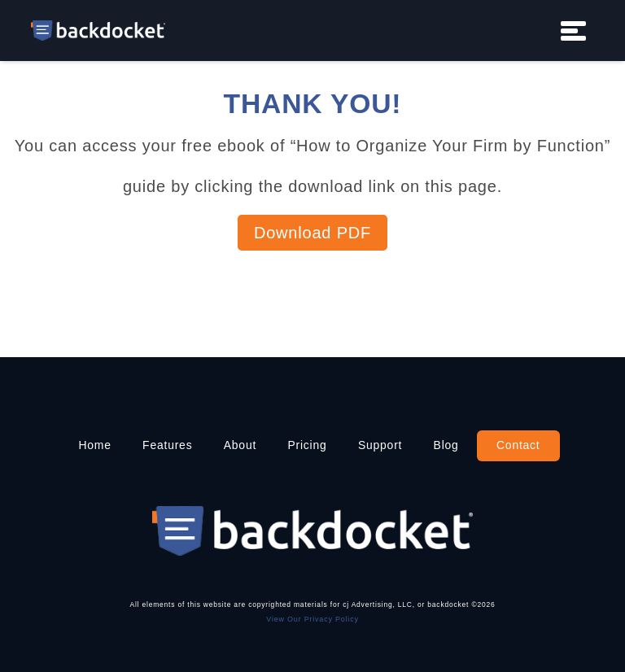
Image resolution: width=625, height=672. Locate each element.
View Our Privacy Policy (312, 619)
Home (94, 445)
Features (167, 445)
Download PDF (312, 233)
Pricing (307, 445)
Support (380, 445)
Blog (446, 445)
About (240, 445)
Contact (518, 445)
